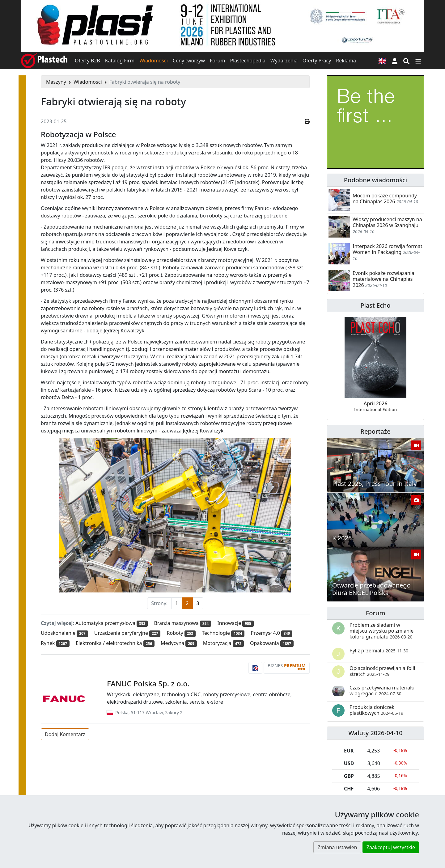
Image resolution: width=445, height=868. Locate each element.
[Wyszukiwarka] (406, 61)
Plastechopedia (248, 61)
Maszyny (56, 82)
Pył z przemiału (379, 651)
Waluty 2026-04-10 (375, 733)
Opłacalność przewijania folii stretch (382, 671)
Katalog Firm (120, 61)
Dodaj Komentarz (65, 734)
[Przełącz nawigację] (418, 61)
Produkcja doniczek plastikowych (376, 710)
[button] (395, 61)
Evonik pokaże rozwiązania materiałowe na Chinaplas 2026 (384, 279)
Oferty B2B (87, 61)
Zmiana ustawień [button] (337, 847)
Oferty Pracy (317, 61)
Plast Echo (375, 305)
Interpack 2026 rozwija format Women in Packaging (388, 249)
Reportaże (375, 431)
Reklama (346, 61)
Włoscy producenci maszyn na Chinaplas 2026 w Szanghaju (387, 222)
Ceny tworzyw (189, 61)
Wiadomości (154, 61)
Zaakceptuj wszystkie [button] (391, 847)
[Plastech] (44, 61)
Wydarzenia (284, 61)
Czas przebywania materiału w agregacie (382, 691)
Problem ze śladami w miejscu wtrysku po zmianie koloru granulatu (381, 631)
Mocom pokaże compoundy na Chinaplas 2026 (385, 198)
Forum (217, 61)
